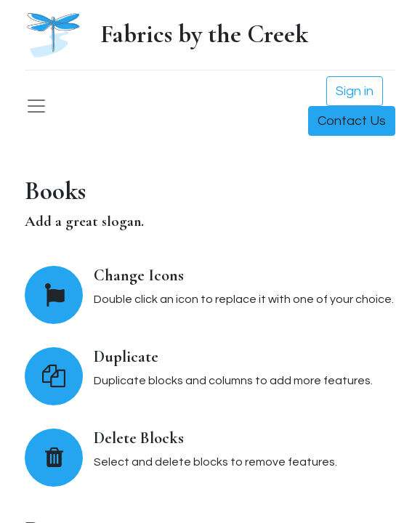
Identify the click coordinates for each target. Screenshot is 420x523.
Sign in (355, 91)
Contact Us (352, 121)
